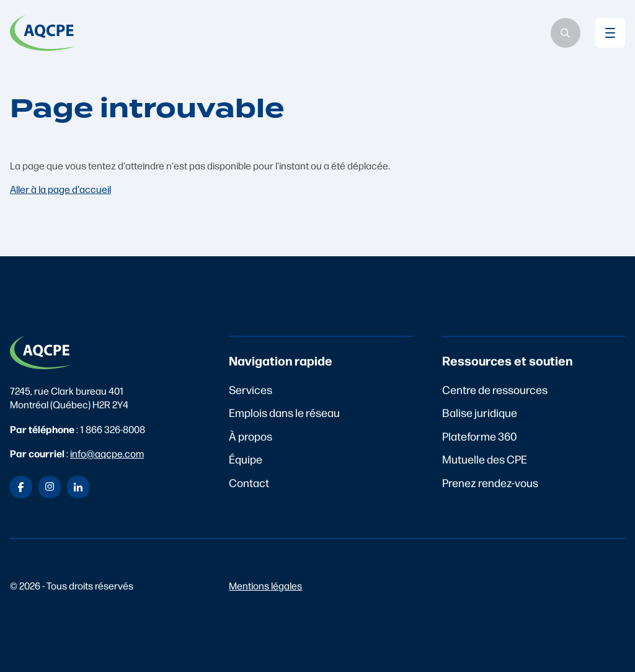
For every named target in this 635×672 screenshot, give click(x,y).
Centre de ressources (495, 389)
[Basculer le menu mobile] (610, 33)
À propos (251, 436)
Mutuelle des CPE (485, 459)
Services (251, 389)
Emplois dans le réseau (284, 412)
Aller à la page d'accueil (60, 189)
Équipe (246, 459)
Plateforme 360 (480, 436)
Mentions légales (265, 585)
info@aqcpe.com (107, 453)
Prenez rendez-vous (490, 482)
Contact (249, 482)
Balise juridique (480, 412)
